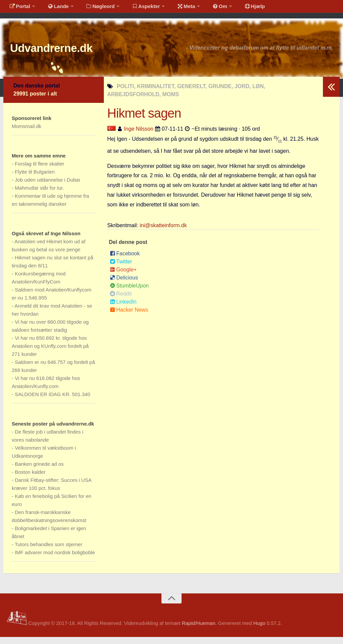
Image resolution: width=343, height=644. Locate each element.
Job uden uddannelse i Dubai (47, 187)
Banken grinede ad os (39, 471)
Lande (55, 8)
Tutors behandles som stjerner (49, 551)
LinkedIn (123, 309)
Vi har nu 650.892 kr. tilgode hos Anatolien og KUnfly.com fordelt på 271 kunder (50, 353)
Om (208, 8)
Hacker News (129, 317)
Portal (19, 8)
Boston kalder (30, 479)
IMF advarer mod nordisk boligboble (55, 559)
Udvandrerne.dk (62, 53)
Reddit (121, 301)
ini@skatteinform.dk (163, 232)
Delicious (124, 285)
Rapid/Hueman (199, 630)
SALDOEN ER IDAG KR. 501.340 (52, 401)
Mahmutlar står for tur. (39, 195)
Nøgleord (95, 8)
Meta (176, 8)
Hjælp (240, 8)
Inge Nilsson (139, 136)
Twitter (121, 269)
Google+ (123, 277)
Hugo (259, 630)
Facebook (125, 261)
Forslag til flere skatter (40, 171)
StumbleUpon (129, 293)
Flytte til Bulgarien (35, 179)
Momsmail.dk (26, 133)
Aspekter (139, 8)
